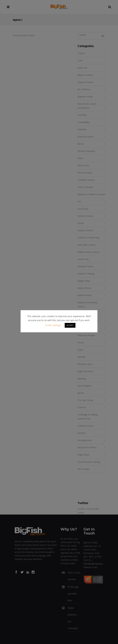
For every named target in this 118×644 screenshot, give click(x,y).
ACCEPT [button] (70, 325)
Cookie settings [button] (53, 325)
